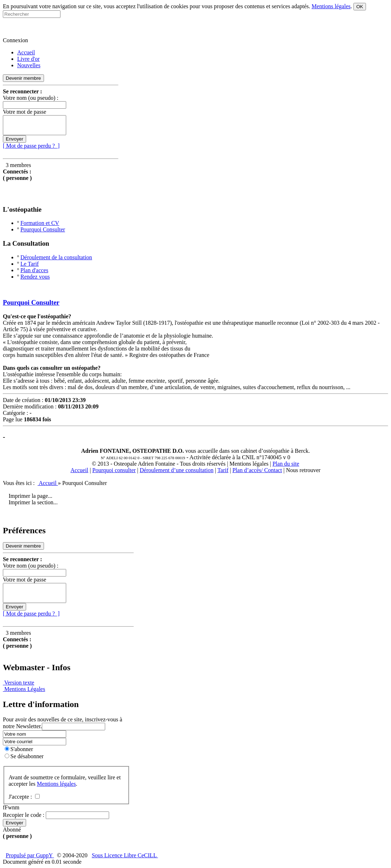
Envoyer (14, 139)
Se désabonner (24, 756)
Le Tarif (30, 264)
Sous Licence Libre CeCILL (125, 855)
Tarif (223, 470)
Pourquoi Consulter (43, 229)
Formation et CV (40, 223)
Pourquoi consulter (114, 470)
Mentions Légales (24, 689)
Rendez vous (35, 277)
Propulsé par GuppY (30, 855)
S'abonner (19, 749)
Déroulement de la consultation (56, 257)
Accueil (79, 470)
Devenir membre (23, 78)
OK (360, 7)
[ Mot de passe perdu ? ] (31, 146)
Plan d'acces (34, 270)
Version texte (19, 683)
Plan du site (286, 464)
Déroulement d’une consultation (177, 470)
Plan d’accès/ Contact (257, 470)
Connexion (15, 40)
